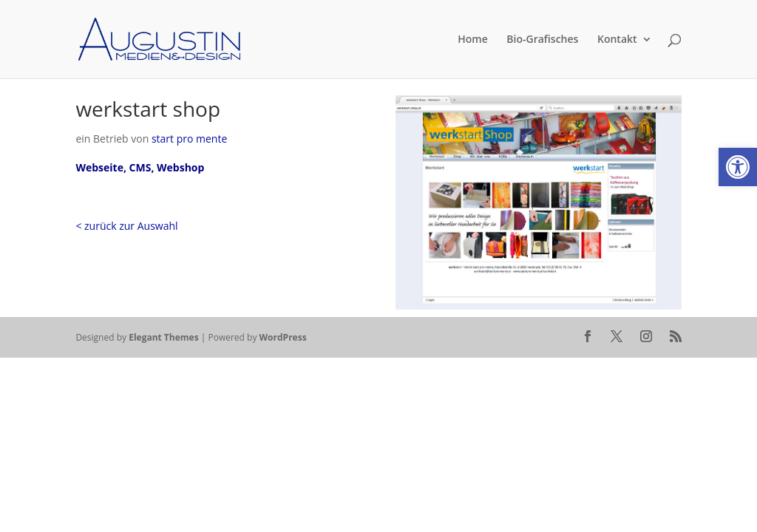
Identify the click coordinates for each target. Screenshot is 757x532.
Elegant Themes (163, 337)
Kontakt (617, 40)
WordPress (283, 337)
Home (473, 40)
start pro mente (189, 139)
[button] (738, 167)
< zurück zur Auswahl (126, 226)
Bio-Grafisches (542, 40)
